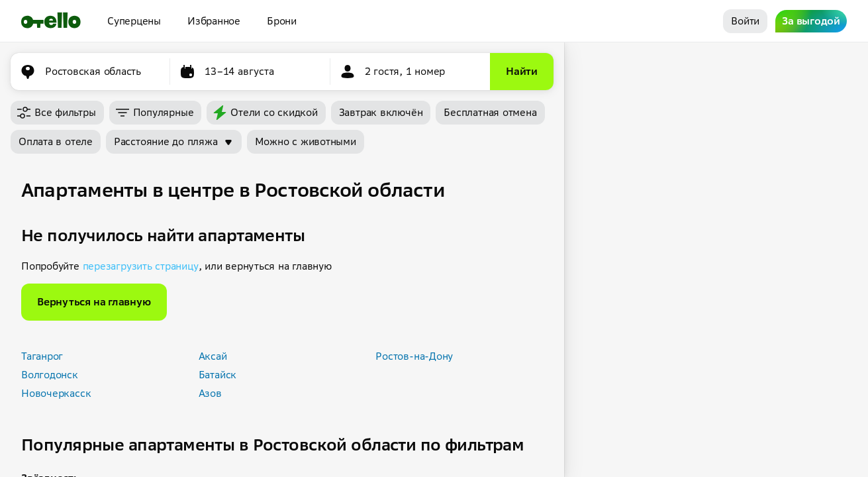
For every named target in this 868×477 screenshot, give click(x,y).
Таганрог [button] (42, 356)
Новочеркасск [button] (56, 393)
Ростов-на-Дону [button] (414, 356)
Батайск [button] (217, 375)
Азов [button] (210, 393)
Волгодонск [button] (50, 375)
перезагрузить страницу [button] (141, 266)
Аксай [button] (213, 356)
